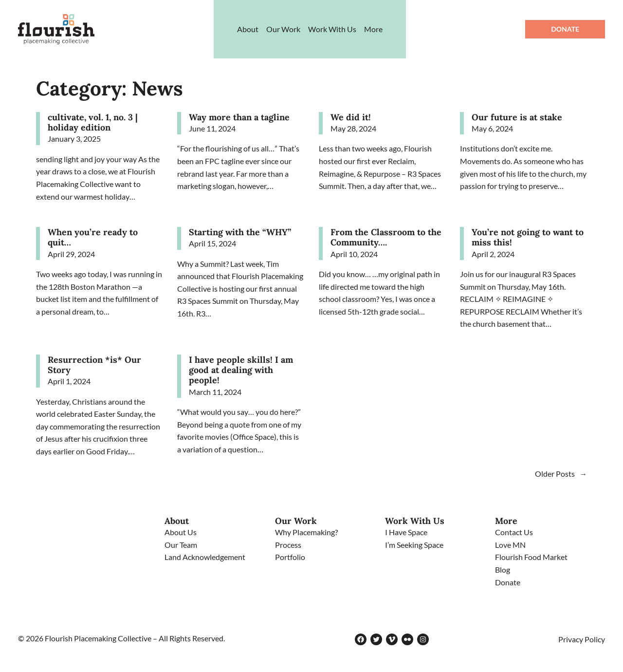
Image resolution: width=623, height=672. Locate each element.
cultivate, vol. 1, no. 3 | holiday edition (93, 122)
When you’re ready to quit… (93, 237)
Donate (565, 29)
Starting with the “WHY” (240, 232)
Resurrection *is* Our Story (94, 365)
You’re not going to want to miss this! (528, 237)
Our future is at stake (517, 117)
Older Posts (561, 474)
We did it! (351, 117)
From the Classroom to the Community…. (386, 237)
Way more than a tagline (239, 117)
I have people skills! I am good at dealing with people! (241, 370)
